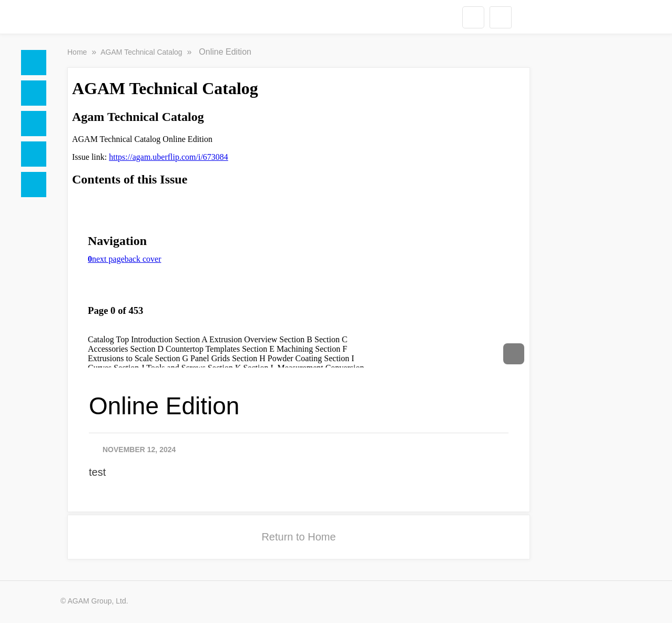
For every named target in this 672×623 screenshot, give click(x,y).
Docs (34, 93)
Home (34, 63)
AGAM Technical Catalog (142, 52)
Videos (34, 154)
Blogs (34, 185)
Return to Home (298, 537)
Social (34, 124)
